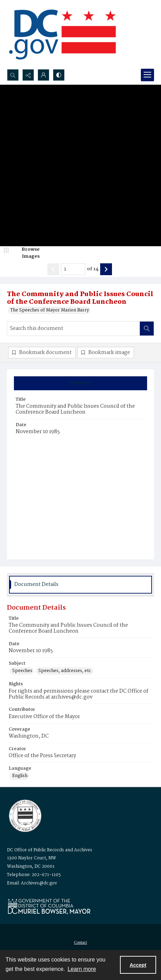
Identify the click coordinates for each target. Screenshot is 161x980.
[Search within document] (147, 329)
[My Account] (43, 75)
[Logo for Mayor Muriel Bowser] (49, 906)
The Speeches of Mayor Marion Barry (50, 310)
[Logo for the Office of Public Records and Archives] (25, 815)
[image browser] (26, 253)
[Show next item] (106, 269)
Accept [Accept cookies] (138, 965)
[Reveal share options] (28, 75)
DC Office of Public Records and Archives (50, 850)
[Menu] (147, 75)
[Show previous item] (53, 269)
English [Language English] (20, 776)
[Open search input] (13, 75)
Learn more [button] (82, 969)
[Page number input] (73, 269)
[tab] (80, 383)
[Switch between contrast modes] (59, 75)
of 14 (93, 269)
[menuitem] (80, 942)
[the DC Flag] (63, 35)
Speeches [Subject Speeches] (22, 671)
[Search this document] (74, 329)
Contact (80, 942)
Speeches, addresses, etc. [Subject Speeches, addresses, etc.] (65, 671)
